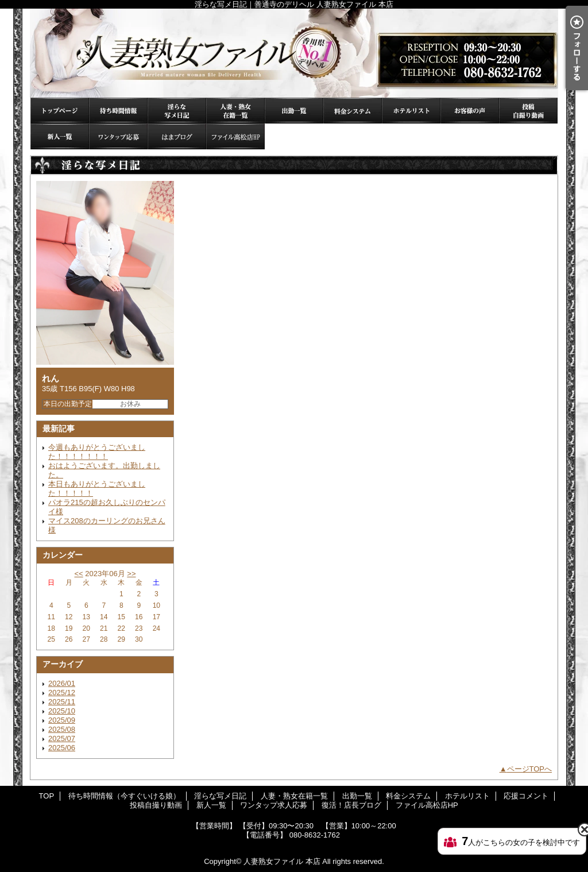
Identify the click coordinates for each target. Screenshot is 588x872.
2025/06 (62, 748)
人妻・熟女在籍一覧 (235, 111)
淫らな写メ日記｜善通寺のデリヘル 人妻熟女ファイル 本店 (294, 53)
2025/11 (62, 702)
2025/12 (62, 692)
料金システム (353, 111)
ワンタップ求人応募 (118, 136)
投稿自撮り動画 (528, 111)
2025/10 (62, 711)
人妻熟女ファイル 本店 (282, 861)
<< (78, 574)
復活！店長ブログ (177, 136)
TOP (60, 111)
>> (131, 574)
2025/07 (62, 738)
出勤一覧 (294, 111)
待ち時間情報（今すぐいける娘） (118, 111)
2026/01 (62, 683)
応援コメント (470, 111)
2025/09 (62, 720)
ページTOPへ (530, 769)
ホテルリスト (411, 111)
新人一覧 (60, 136)
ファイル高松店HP (235, 136)
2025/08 (62, 729)
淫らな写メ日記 (177, 111)
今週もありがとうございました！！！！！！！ (97, 452)
